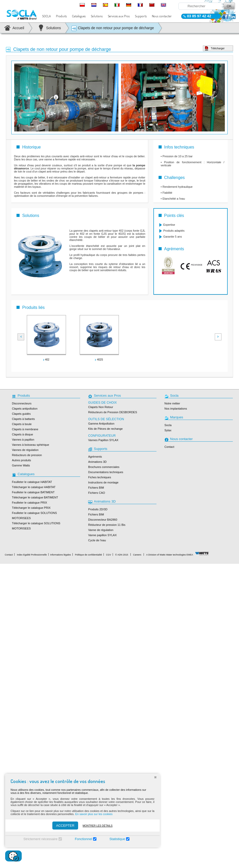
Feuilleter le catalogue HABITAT (32, 482)
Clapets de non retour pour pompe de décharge (113, 28)
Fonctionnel (83, 839)
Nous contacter (162, 16)
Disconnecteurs (22, 403)
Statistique (117, 839)
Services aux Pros (119, 16)
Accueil (18, 28)
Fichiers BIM (96, 488)
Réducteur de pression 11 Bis (107, 525)
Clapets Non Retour (101, 407)
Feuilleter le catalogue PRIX (29, 503)
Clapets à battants (23, 419)
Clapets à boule (22, 424)
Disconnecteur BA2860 (103, 520)
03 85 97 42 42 (199, 16)
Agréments (95, 457)
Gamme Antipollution (101, 424)
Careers (137, 555)
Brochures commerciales (104, 467)
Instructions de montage (103, 482)
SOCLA (46, 16)
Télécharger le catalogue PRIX (31, 508)
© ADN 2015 (122, 555)
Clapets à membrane (25, 429)
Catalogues (79, 16)
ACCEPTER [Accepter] (65, 826)
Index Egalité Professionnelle (32, 555)
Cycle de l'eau (97, 540)
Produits (61, 16)
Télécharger (218, 48)
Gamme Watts (21, 465)
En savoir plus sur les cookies (94, 814)
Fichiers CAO (97, 493)
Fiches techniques (100, 477)
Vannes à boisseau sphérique (30, 445)
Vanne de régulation (101, 530)
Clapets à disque (22, 434)
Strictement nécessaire (40, 839)
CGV (109, 555)
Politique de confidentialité (89, 555)
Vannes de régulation (25, 450)
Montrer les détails (97, 826)
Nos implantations (176, 409)
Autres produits (21, 460)
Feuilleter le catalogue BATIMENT (33, 492)
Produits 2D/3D (98, 509)
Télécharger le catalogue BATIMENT (35, 497)
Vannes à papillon (23, 440)
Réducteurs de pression (27, 455)
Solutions (97, 16)
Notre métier (172, 403)
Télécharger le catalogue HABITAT (34, 487)
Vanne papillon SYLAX (102, 535)
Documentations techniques (106, 472)
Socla (168, 425)
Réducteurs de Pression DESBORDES (113, 412)
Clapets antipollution (25, 409)
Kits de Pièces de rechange (105, 429)
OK (229, 6)
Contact (169, 447)
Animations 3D (97, 462)
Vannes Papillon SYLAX (103, 440)
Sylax (168, 430)
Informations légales (60, 555)
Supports (141, 16)
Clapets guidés (21, 414)
